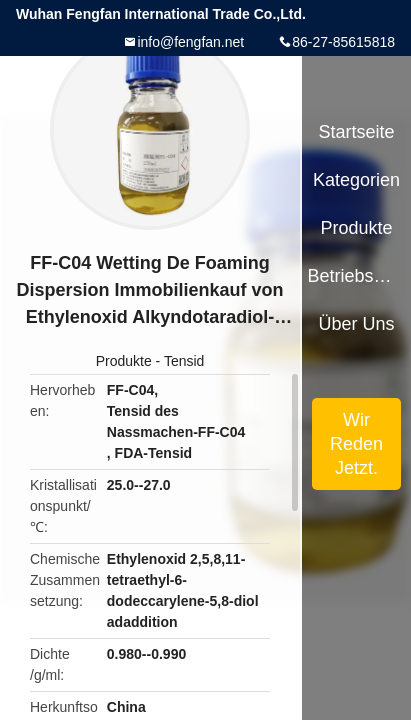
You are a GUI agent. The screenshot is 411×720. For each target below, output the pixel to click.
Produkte (124, 361)
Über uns (357, 324)
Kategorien (356, 180)
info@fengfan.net (190, 42)
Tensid (184, 361)
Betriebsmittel (356, 276)
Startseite (357, 132)
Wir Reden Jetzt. (356, 444)
